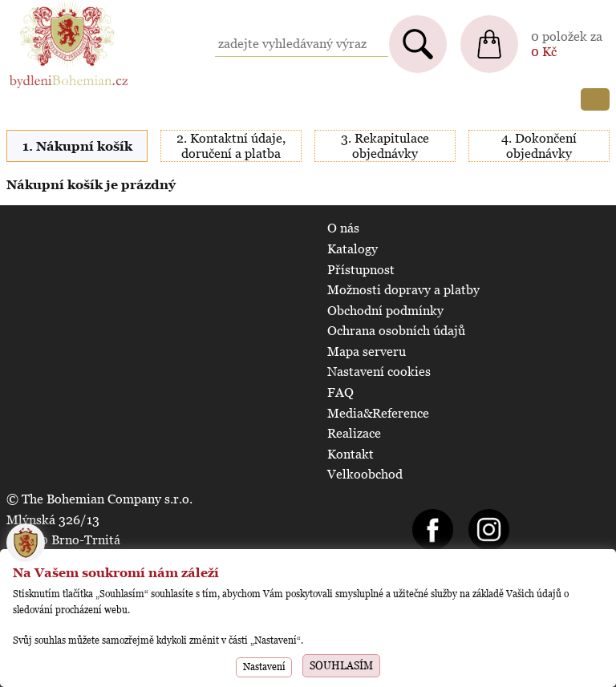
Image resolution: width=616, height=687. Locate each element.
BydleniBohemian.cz (66, 8)
